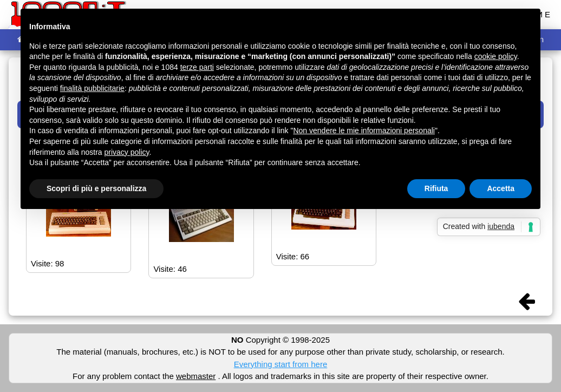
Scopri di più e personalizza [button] (96, 188)
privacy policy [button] (127, 152)
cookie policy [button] (496, 56)
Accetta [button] (501, 188)
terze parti (197, 67)
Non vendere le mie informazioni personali (364, 130)
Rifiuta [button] (436, 188)
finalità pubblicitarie (92, 88)
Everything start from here (281, 364)
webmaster (196, 376)
